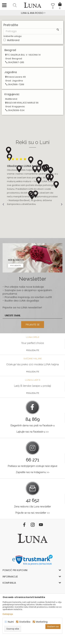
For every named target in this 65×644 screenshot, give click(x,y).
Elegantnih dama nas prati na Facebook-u (33, 425)
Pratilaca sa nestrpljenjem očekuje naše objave (32, 466)
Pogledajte (33, 350)
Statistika (25, 622)
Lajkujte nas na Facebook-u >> (33, 432)
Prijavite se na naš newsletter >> (33, 513)
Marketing (42, 622)
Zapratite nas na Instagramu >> (33, 472)
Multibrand (13, 40)
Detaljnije (8, 614)
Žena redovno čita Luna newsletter (32, 507)
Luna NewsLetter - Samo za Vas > (33, 13)
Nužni (11, 622)
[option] (32, 13)
